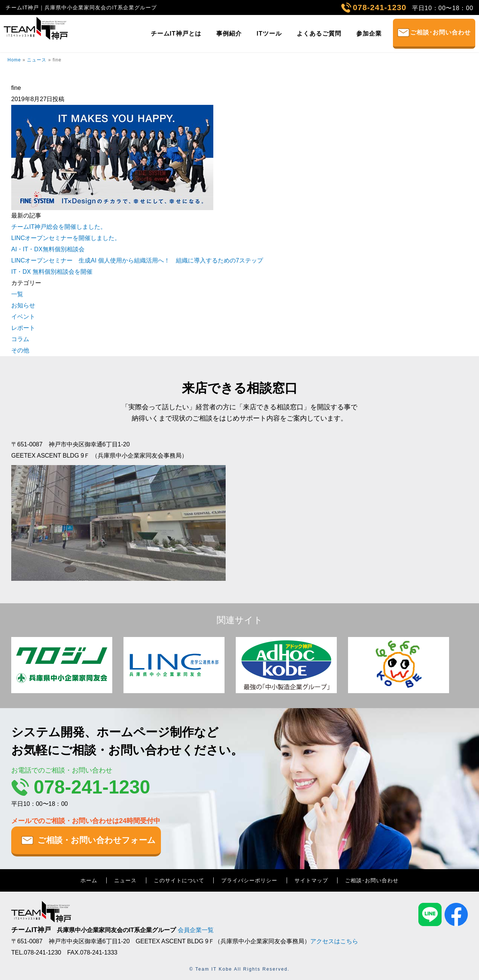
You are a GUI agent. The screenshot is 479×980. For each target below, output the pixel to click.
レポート (23, 328)
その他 (20, 350)
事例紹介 (229, 34)
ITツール (269, 34)
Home (14, 60)
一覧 (17, 294)
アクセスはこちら (334, 941)
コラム (20, 339)
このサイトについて (179, 880)
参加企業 (369, 34)
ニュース (37, 60)
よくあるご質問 (319, 34)
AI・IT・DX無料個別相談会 (48, 249)
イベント (23, 317)
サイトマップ (311, 880)
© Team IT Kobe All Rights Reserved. (239, 969)
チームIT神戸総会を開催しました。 (59, 227)
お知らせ (23, 305)
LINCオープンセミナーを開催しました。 (66, 238)
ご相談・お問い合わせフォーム (97, 840)
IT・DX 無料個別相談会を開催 (52, 272)
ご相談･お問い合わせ (440, 32)
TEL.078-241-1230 (36, 952)
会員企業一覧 (196, 930)
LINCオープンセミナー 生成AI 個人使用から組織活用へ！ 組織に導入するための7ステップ (137, 260)
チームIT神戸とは (176, 34)
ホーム (89, 880)
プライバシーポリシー (249, 880)
